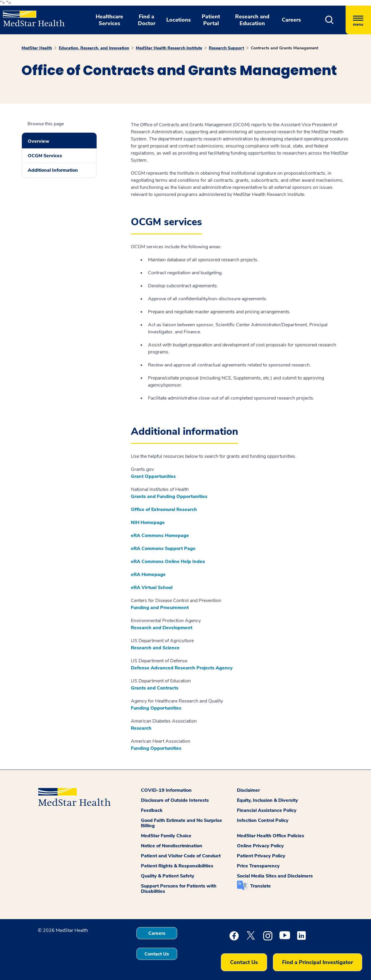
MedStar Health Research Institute (169, 48)
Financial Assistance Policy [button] (267, 810)
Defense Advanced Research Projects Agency (182, 668)
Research (141, 728)
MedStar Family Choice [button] (166, 836)
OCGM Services (45, 156)
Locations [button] (179, 20)
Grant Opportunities (153, 476)
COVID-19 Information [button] (166, 790)
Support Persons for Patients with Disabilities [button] (179, 889)
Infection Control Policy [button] (263, 820)
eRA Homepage (148, 575)
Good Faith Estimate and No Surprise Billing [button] (182, 823)
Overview (39, 141)
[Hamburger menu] (358, 20)
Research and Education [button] (252, 20)
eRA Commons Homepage (160, 536)
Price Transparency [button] (258, 866)
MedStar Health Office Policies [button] (271, 836)
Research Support (226, 48)
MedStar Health (37, 48)
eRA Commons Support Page (163, 549)
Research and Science (155, 648)
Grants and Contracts (155, 688)
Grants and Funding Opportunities (169, 497)
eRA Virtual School (152, 588)
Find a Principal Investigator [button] (318, 962)
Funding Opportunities (156, 708)
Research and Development (162, 628)
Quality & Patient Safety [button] (168, 876)
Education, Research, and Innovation (94, 48)
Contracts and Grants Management (284, 48)
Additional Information (53, 170)
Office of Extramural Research (164, 510)
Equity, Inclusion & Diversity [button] (267, 800)
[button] (329, 20)
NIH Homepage (148, 523)
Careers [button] (291, 20)
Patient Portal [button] (211, 20)
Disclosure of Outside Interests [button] (175, 800)
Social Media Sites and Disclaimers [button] (275, 876)
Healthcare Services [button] (109, 20)
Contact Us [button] (157, 954)
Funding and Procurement (160, 608)
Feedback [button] (152, 810)
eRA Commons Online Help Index (169, 562)
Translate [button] (261, 886)
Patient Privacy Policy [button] (261, 856)
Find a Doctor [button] (147, 20)
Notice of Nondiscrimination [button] (172, 846)
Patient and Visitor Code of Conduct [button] (181, 856)
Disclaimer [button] (248, 790)
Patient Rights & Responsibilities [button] (177, 866)
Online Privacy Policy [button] (260, 846)
